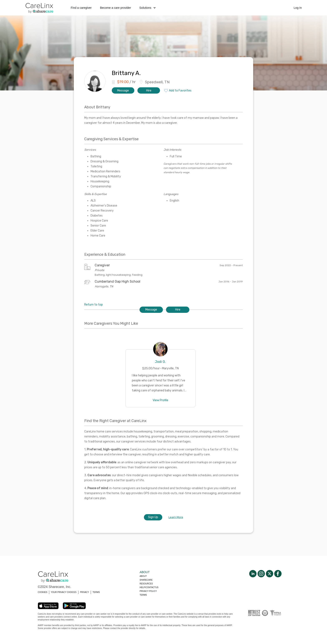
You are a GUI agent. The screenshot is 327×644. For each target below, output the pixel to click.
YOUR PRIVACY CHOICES (64, 592)
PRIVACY (85, 592)
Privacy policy (148, 591)
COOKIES (43, 592)
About (143, 576)
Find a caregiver (81, 8)
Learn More (176, 517)
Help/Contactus (149, 587)
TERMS (96, 592)
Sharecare (146, 580)
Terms (143, 595)
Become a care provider (115, 8)
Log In (298, 8)
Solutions (147, 8)
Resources (146, 584)
